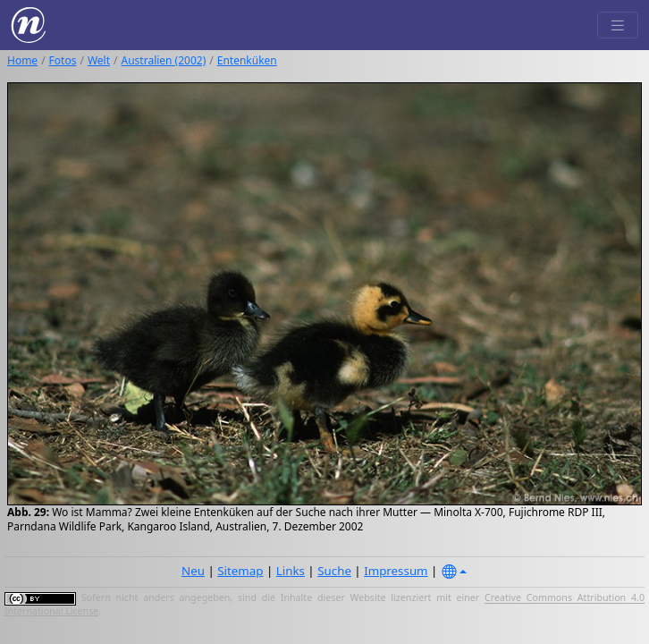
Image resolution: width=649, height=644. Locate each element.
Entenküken (247, 60)
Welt (99, 60)
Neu (193, 571)
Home (22, 60)
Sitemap (240, 571)
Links (291, 571)
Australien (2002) (164, 60)
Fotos (63, 60)
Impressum (396, 571)
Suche (334, 571)
